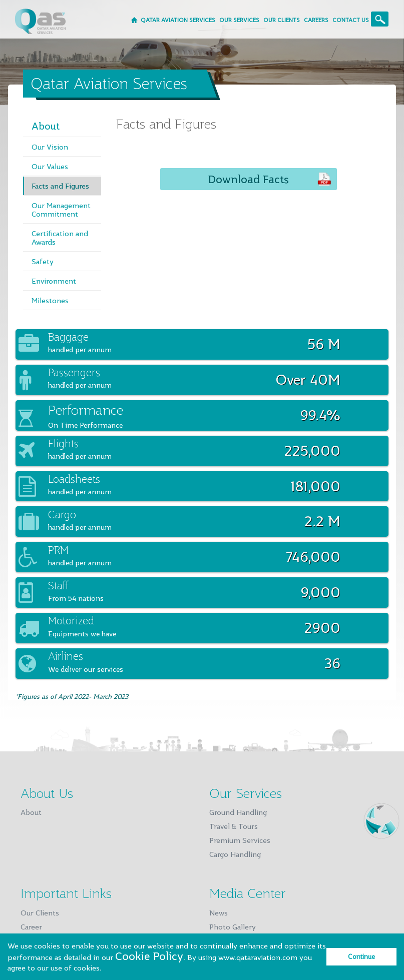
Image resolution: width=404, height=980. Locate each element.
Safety (43, 261)
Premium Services (240, 840)
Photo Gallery (233, 927)
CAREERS (316, 20)
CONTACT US (351, 20)
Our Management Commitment (61, 210)
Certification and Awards (60, 238)
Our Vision (50, 147)
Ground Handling (238, 812)
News (219, 913)
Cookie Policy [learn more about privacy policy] (149, 956)
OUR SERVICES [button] (239, 20)
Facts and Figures (60, 186)
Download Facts (249, 179)
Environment (54, 281)
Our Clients (40, 913)
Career (31, 927)
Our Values (50, 166)
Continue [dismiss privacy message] (361, 957)
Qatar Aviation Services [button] (178, 20)
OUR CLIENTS (282, 20)
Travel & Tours (234, 826)
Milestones (50, 300)
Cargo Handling (235, 854)
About (46, 126)
